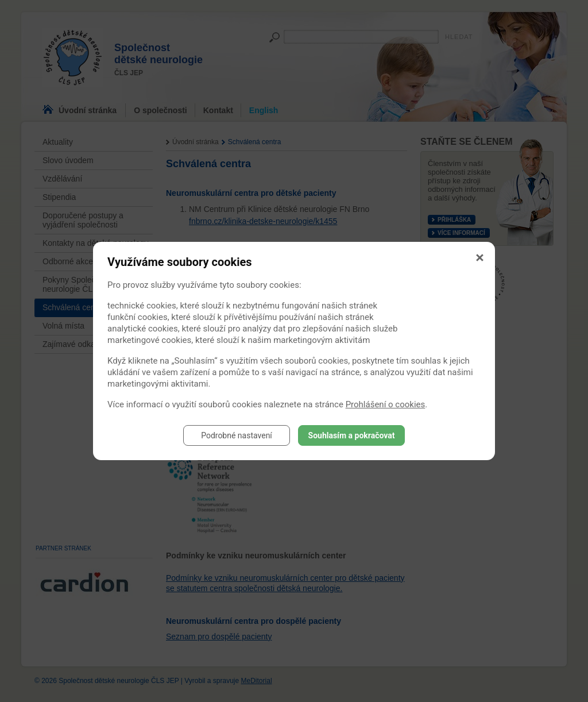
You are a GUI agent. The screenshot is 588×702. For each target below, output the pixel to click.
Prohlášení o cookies (386, 404)
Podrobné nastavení (237, 435)
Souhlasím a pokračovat (352, 435)
